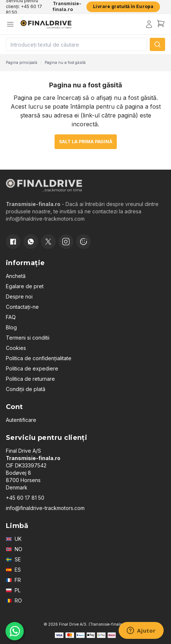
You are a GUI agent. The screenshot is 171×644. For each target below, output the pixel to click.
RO (14, 600)
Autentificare (21, 420)
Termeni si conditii (28, 338)
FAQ (11, 317)
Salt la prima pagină (86, 142)
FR (13, 580)
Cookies (16, 348)
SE (13, 559)
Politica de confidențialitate (39, 358)
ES (13, 570)
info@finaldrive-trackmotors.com (45, 508)
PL (13, 590)
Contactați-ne (22, 307)
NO (14, 549)
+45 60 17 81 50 (25, 498)
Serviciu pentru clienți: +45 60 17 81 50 (24, 7)
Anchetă (16, 276)
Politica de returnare (30, 379)
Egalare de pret (25, 286)
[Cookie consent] (83, 242)
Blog (11, 327)
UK (14, 539)
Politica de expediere (32, 368)
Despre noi (19, 296)
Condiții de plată (26, 389)
